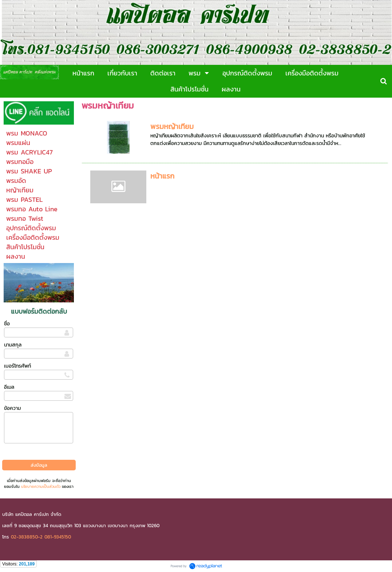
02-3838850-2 (27, 537)
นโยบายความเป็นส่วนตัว (41, 486)
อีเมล (9, 387)
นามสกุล (13, 345)
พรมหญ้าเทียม (172, 126)
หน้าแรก (162, 176)
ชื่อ (7, 324)
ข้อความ (12, 408)
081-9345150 (58, 537)
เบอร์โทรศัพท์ (17, 366)
